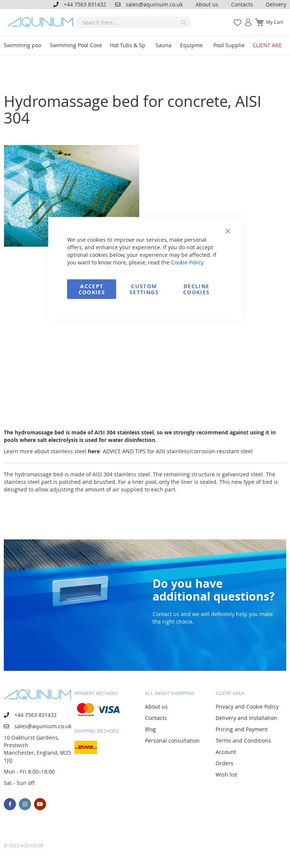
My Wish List (235, 18)
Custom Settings (144, 289)
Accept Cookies (92, 289)
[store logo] (42, 22)
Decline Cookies (196, 289)
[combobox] (133, 22)
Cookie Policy (187, 262)
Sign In (245, 18)
